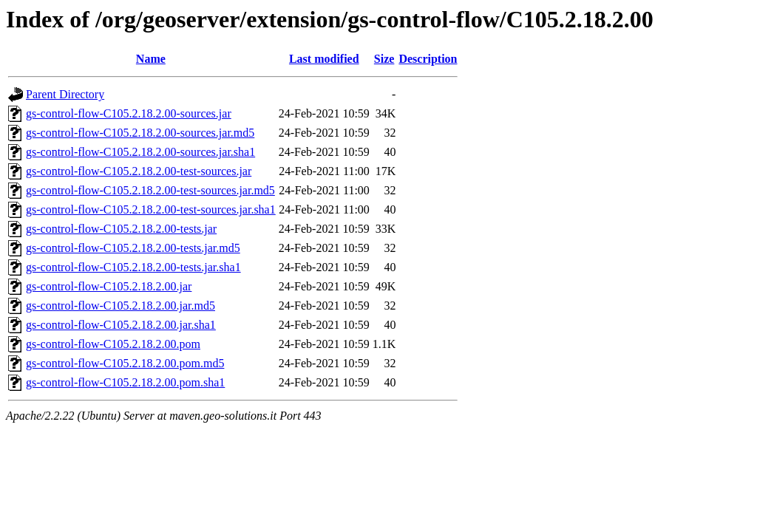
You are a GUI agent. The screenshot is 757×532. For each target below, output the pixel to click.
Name (151, 59)
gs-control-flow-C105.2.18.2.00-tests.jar (121, 229)
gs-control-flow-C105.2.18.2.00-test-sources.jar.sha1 (151, 209)
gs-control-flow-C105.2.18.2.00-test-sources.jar (139, 171)
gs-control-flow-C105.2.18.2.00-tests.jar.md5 (133, 248)
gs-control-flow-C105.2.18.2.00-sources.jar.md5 (140, 133)
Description (428, 59)
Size (384, 59)
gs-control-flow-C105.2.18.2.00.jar (109, 286)
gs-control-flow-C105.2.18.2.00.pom (113, 344)
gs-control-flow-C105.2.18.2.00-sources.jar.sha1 (140, 152)
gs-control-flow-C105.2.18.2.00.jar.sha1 (121, 325)
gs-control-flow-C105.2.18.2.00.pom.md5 (125, 363)
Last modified (324, 59)
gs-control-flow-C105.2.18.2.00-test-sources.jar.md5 (150, 190)
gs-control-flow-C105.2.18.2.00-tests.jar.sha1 (133, 267)
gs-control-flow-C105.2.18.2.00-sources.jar (129, 113)
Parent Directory (65, 94)
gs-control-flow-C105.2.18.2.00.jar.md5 (120, 306)
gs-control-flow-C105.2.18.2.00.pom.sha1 (125, 382)
